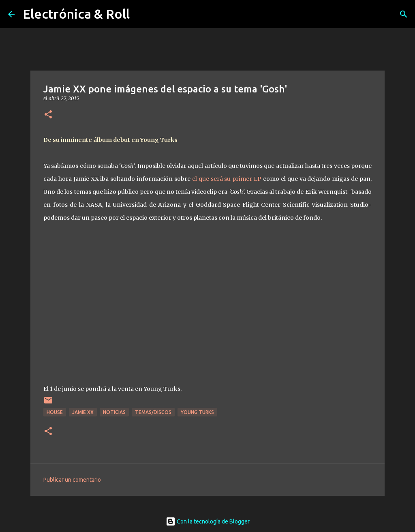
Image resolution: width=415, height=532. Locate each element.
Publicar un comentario (72, 480)
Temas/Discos (153, 412)
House (55, 412)
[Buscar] (404, 14)
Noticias (114, 412)
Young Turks (197, 412)
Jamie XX (83, 412)
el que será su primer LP (227, 179)
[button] (48, 115)
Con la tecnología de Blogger (208, 521)
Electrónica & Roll (76, 14)
